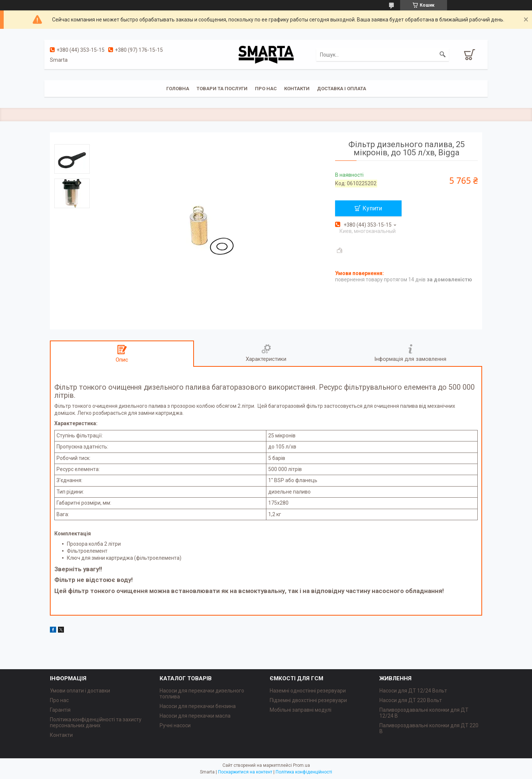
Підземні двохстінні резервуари (308, 700)
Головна (178, 89)
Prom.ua (301, 765)
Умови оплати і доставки (80, 691)
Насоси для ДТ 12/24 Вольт (413, 691)
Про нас (266, 89)
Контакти (297, 89)
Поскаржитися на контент (245, 772)
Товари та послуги (222, 89)
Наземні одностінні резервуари (308, 691)
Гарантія (60, 710)
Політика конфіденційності (304, 772)
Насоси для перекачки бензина (198, 706)
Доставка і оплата (342, 89)
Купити (372, 208)
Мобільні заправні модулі (301, 710)
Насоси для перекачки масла (195, 716)
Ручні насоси (175, 725)
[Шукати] (443, 55)
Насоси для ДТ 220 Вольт (411, 700)
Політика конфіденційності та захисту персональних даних (96, 722)
